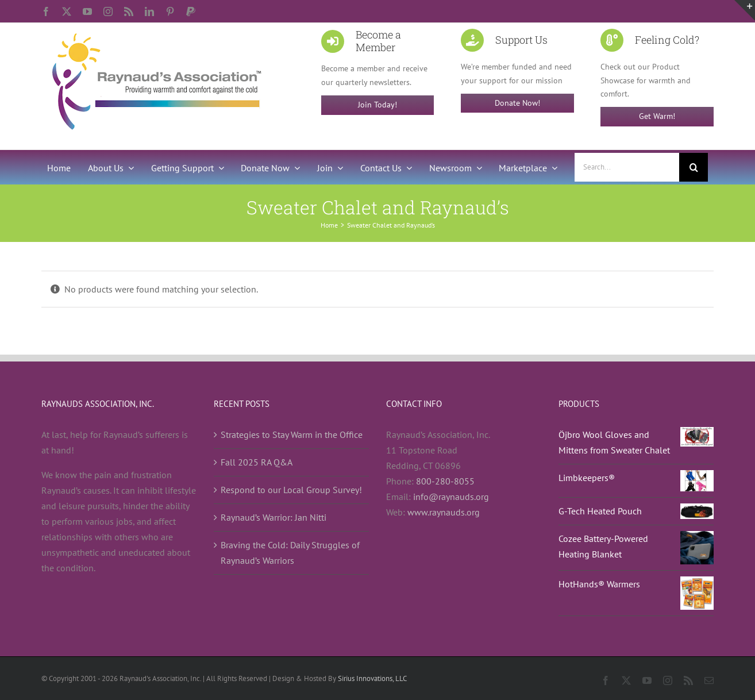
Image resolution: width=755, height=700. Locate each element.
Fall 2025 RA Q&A (257, 462)
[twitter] (67, 11)
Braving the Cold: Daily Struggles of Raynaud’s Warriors (290, 553)
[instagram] (108, 11)
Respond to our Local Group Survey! (291, 490)
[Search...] (627, 167)
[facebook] (46, 11)
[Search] (694, 167)
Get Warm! (657, 116)
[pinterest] (170, 11)
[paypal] (191, 11)
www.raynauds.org (444, 512)
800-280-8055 (445, 481)
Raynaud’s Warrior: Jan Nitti (274, 517)
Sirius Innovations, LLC (372, 678)
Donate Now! (517, 103)
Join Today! (378, 105)
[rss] (129, 11)
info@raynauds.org (451, 497)
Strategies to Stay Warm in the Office (292, 434)
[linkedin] (149, 11)
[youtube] (87, 11)
